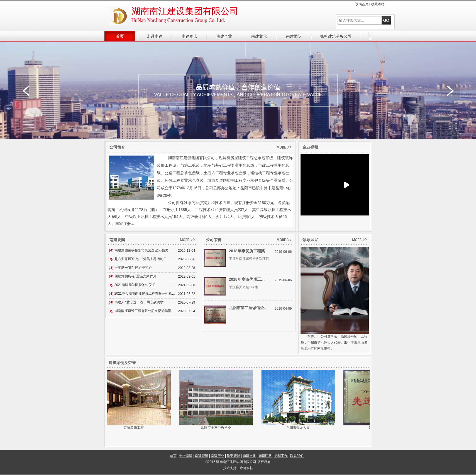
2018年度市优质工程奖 (248, 279)
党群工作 (281, 456)
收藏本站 (378, 4)
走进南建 (186, 456)
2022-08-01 (186, 277)
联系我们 (297, 456)
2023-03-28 (186, 268)
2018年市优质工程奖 (247, 251)
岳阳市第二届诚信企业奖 (248, 308)
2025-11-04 (186, 251)
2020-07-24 (186, 311)
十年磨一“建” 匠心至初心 (133, 268)
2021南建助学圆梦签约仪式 (135, 285)
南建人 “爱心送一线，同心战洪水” (139, 302)
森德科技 (246, 468)
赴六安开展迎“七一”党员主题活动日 (141, 259)
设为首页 (362, 4)
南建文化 (249, 456)
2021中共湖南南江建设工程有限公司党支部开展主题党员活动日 (146, 294)
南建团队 (265, 456)
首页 (173, 456)
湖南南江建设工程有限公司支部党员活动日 (146, 311)
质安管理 (233, 456)
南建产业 (218, 456)
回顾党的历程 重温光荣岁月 (136, 276)
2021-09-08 (186, 285)
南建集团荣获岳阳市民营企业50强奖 (141, 250)
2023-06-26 (186, 259)
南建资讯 (202, 456)
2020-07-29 (186, 302)
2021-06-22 (186, 294)
